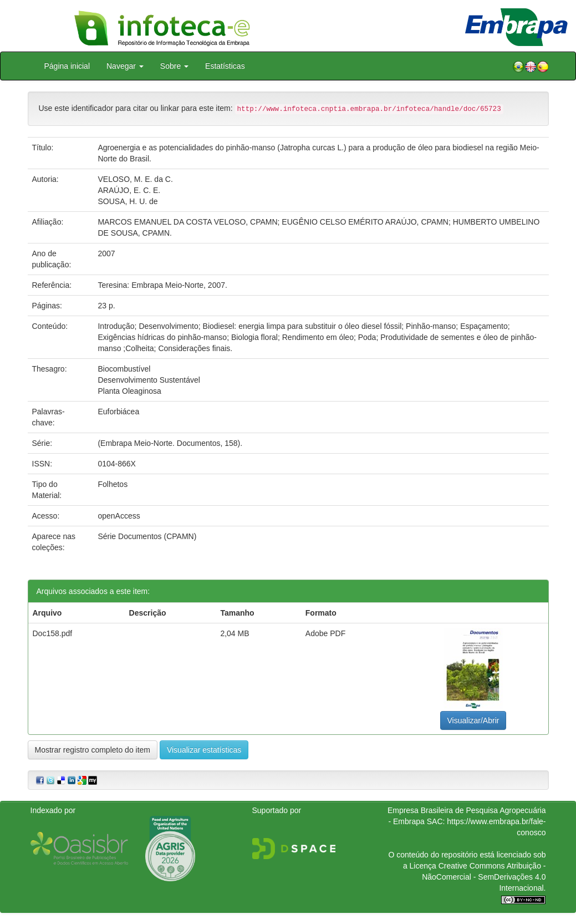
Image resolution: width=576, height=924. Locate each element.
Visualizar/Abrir (473, 720)
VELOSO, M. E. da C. (135, 179)
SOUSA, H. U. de (128, 201)
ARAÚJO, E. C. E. (129, 190)
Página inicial (67, 66)
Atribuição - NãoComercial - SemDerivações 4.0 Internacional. (484, 877)
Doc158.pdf (53, 633)
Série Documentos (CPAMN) (147, 536)
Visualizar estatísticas (204, 750)
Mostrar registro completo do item (93, 750)
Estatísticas (225, 66)
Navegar (125, 66)
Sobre (174, 66)
